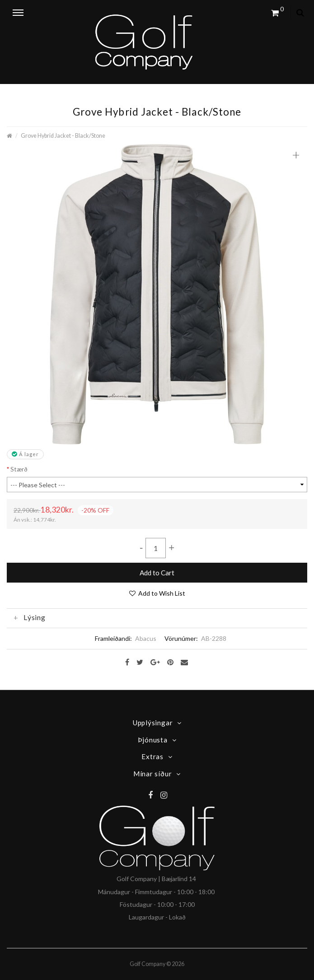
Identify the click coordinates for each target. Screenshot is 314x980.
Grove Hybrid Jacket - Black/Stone (63, 136)
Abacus (146, 638)
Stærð (19, 469)
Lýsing (30, 617)
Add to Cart (157, 573)
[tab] (157, 617)
